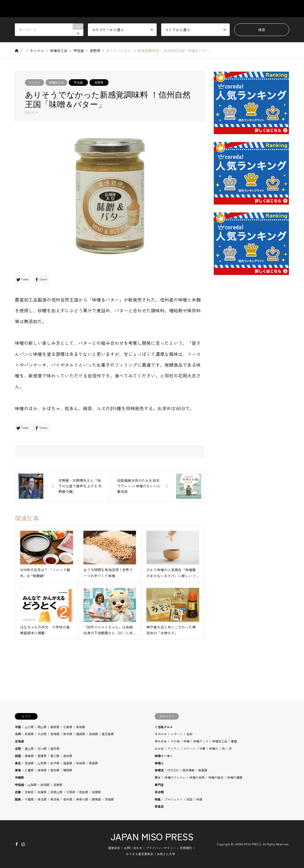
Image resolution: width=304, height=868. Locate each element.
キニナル (35, 82)
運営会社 (114, 848)
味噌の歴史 (216, 777)
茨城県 (109, 799)
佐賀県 (29, 734)
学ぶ (158, 777)
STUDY (211, 9)
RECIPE (236, 9)
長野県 (99, 82)
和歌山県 (56, 792)
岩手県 (55, 763)
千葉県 (29, 799)
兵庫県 (42, 792)
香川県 (55, 756)
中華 (202, 748)
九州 (18, 734)
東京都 (55, 799)
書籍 (234, 741)
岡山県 (42, 727)
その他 (175, 741)
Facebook (17, 844)
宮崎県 (55, 734)
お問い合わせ (133, 848)
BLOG (261, 9)
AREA (187, 9)
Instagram (23, 844)
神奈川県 (82, 799)
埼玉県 (42, 799)
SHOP (284, 9)
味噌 (186, 741)
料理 (199, 799)
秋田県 (81, 763)
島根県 (55, 727)
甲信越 (78, 82)
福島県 (68, 763)
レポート (177, 734)
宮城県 (29, 763)
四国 (18, 756)
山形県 (42, 763)
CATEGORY (159, 9)
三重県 (29, 770)
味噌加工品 (56, 82)
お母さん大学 (166, 854)
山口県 (29, 727)
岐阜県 (42, 770)
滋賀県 (96, 792)
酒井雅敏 (188, 770)
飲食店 (159, 806)
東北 (18, 763)
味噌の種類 (235, 777)
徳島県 (29, 756)
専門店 (159, 785)
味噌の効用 (197, 777)
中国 (18, 727)
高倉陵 (203, 770)
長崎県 (93, 734)
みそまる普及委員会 (140, 854)
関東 (18, 799)
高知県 (68, 756)
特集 (158, 799)
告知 (189, 734)
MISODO (173, 770)
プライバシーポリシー (161, 848)
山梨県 (32, 785)
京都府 (29, 792)
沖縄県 (19, 777)
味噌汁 (214, 748)
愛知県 (55, 770)
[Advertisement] (251, 400)
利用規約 (186, 848)
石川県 (42, 748)
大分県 (42, 734)
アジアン (174, 748)
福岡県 (81, 734)
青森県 (93, 763)
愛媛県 (42, 756)
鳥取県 (81, 727)
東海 (18, 770)
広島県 (68, 727)
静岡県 (68, 770)
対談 (189, 799)
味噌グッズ (201, 741)
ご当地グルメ (164, 727)
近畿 (18, 792)
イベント (161, 734)
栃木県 (68, 799)
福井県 (55, 748)
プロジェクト (174, 799)
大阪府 (71, 792)
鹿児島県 (108, 734)
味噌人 (159, 763)
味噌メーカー (164, 756)
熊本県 (68, 734)
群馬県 (96, 799)
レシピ (159, 748)
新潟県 (45, 785)
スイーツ (189, 748)
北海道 (19, 741)
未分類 (159, 792)
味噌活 (159, 770)
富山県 (29, 748)
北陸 (18, 748)
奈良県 (84, 792)
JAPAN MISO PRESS (152, 836)
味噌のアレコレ (175, 777)
